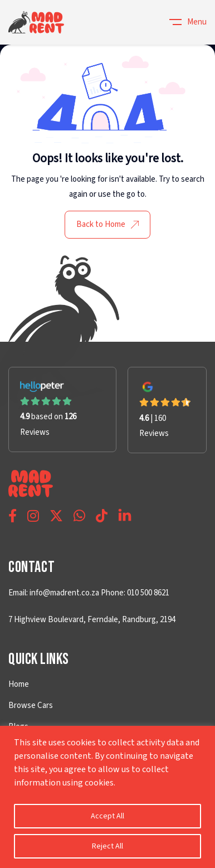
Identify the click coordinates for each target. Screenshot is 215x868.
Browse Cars (31, 705)
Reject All (107, 846)
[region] (107, 797)
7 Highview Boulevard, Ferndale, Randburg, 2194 (92, 620)
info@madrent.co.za (64, 593)
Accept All (107, 816)
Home (19, 684)
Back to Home (107, 224)
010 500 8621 (147, 593)
